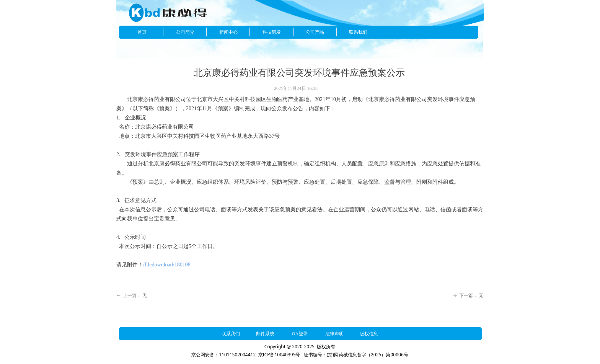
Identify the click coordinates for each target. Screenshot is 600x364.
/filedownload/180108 (167, 265)
